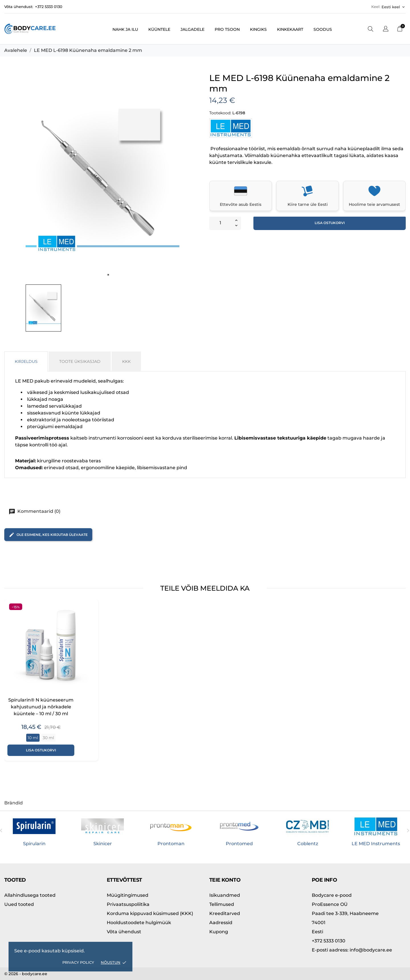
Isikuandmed (225, 895)
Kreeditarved (225, 913)
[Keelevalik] (386, 30)
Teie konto (225, 880)
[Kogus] (220, 223)
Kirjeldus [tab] (26, 361)
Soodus (323, 29)
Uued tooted (19, 904)
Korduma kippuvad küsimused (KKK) (150, 913)
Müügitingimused (128, 895)
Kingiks (258, 29)
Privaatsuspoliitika (128, 904)
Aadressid (221, 923)
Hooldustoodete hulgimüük (139, 923)
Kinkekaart (290, 29)
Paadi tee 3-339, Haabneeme (345, 913)
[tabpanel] (102, 178)
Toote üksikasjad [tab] (80, 361)
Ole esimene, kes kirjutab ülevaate (48, 535)
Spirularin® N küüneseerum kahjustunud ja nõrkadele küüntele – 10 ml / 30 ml (41, 707)
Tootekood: (220, 113)
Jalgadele (192, 29)
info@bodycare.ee (352, 950)
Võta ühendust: (19, 7)
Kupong (219, 932)
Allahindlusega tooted (30, 895)
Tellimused (222, 904)
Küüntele (159, 29)
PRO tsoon (227, 29)
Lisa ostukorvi (330, 223)
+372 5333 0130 (49, 7)
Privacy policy (78, 962)
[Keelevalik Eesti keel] (394, 7)
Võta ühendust (124, 932)
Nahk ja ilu (125, 29)
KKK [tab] (126, 361)
